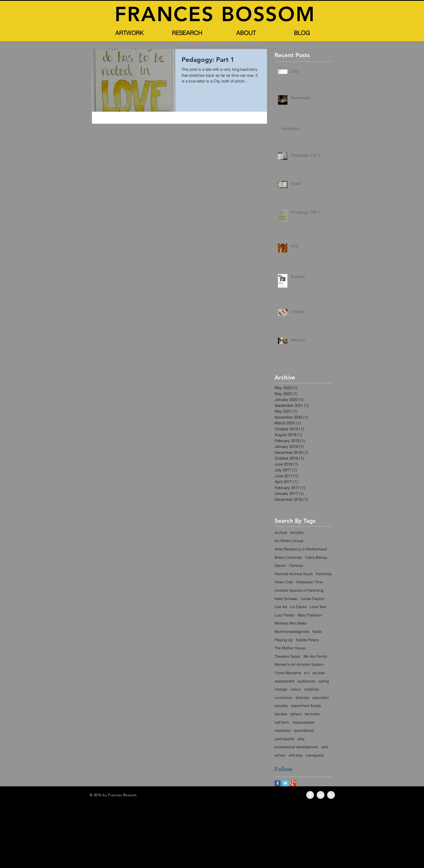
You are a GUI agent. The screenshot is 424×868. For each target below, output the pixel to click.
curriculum (283, 698)
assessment (284, 681)
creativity (312, 689)
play (301, 739)
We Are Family (315, 656)
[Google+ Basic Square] (293, 783)
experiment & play (306, 706)
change (281, 689)
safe (325, 747)
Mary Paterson (310, 615)
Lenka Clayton (313, 599)
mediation (283, 730)
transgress (315, 755)
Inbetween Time (309, 582)
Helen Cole (284, 582)
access (319, 673)
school (280, 755)
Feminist (296, 566)
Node (317, 632)
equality (281, 706)
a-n (307, 673)
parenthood (304, 730)
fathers (296, 714)
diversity (302, 698)
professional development (296, 747)
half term (282, 722)
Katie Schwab (286, 599)
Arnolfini (297, 533)
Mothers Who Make (291, 623)
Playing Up (284, 640)
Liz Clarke (298, 607)
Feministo (324, 574)
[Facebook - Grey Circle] (310, 795)
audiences (306, 681)
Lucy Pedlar (285, 615)
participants (284, 739)
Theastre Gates (287, 656)
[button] (130, 33)
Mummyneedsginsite (292, 632)
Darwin (280, 566)
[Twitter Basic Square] (285, 783)
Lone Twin (318, 607)
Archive (281, 533)
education (321, 698)
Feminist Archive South (294, 574)
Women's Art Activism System (299, 664)
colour (296, 689)
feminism (312, 714)
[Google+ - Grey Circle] (331, 795)
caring (324, 681)
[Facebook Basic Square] (278, 783)
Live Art (281, 607)
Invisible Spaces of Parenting (299, 590)
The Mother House (290, 648)
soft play (296, 755)
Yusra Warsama (288, 673)
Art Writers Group (289, 541)
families (281, 714)
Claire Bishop (316, 557)
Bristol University (288, 557)
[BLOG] (302, 33)
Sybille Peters (307, 640)
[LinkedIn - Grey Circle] (321, 795)
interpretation (303, 722)
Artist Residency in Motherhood (301, 549)
